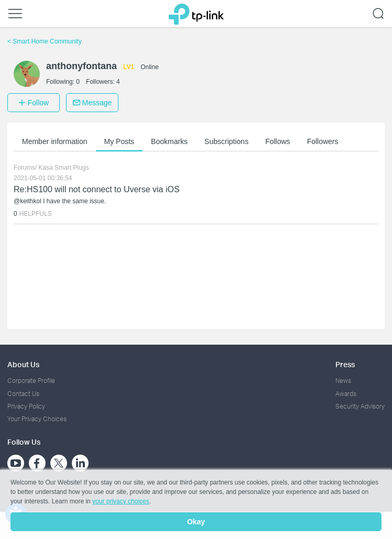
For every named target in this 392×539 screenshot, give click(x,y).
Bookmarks (169, 141)
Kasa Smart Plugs (63, 168)
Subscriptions (226, 141)
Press (345, 364)
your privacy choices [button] (121, 501)
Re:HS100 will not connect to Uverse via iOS (97, 189)
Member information (55, 141)
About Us (23, 364)
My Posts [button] (119, 141)
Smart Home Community (45, 41)
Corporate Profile (31, 381)
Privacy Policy (26, 406)
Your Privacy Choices (37, 419)
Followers (323, 141)
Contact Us (23, 394)
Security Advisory (360, 406)
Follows (277, 141)
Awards (346, 394)
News (343, 381)
